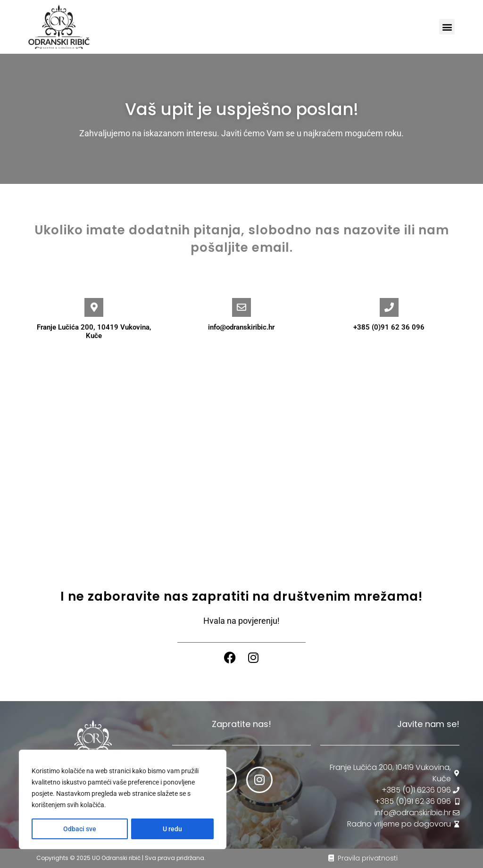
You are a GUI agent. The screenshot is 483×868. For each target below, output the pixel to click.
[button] (447, 27)
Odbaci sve (80, 829)
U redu (172, 829)
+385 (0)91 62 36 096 (389, 327)
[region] (123, 800)
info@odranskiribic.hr (241, 327)
